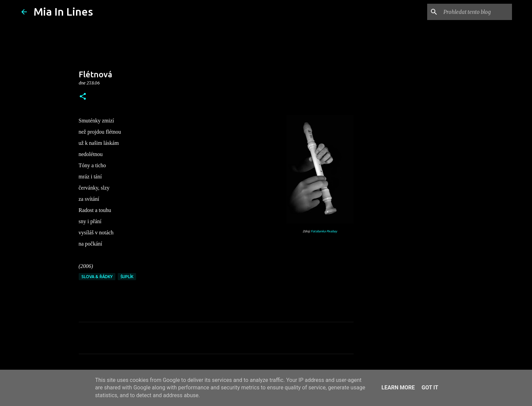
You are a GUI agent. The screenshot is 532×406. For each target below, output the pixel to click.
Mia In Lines (63, 12)
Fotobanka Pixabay (324, 231)
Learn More (398, 388)
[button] (83, 97)
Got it (430, 388)
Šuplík (127, 277)
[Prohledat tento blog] (476, 12)
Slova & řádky (97, 277)
